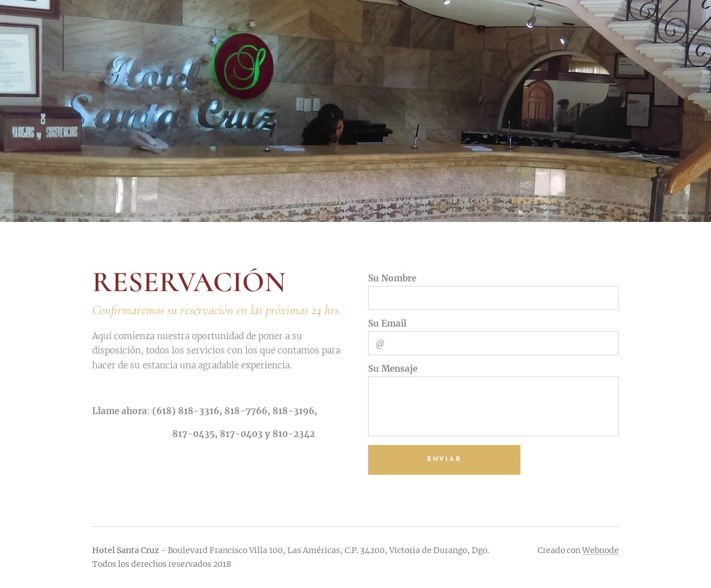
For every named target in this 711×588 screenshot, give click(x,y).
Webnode (601, 550)
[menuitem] (161, 202)
